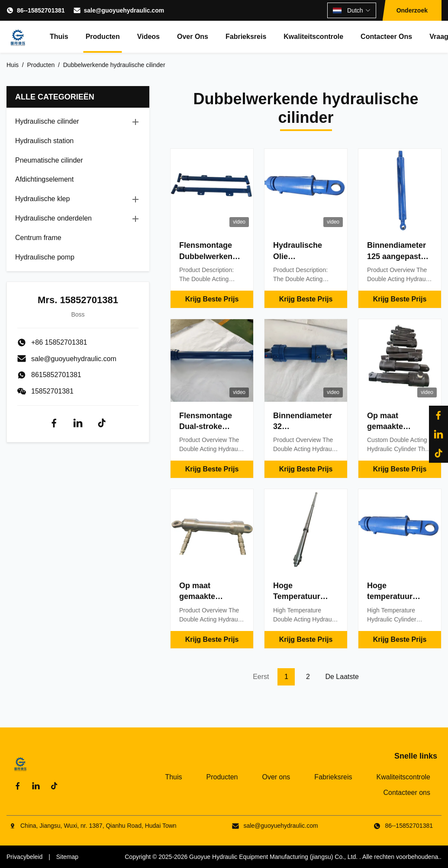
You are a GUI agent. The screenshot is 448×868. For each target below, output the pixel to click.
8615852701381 (56, 375)
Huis (13, 65)
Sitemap (67, 857)
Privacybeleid (24, 857)
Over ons (193, 37)
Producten (103, 37)
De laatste (342, 677)
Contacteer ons (386, 37)
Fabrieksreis (246, 37)
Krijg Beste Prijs (212, 299)
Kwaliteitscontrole (313, 37)
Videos (148, 37)
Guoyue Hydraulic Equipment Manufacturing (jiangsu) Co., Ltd (272, 857)
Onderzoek (412, 10)
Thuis (59, 37)
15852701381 (52, 391)
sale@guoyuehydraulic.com (124, 10)
